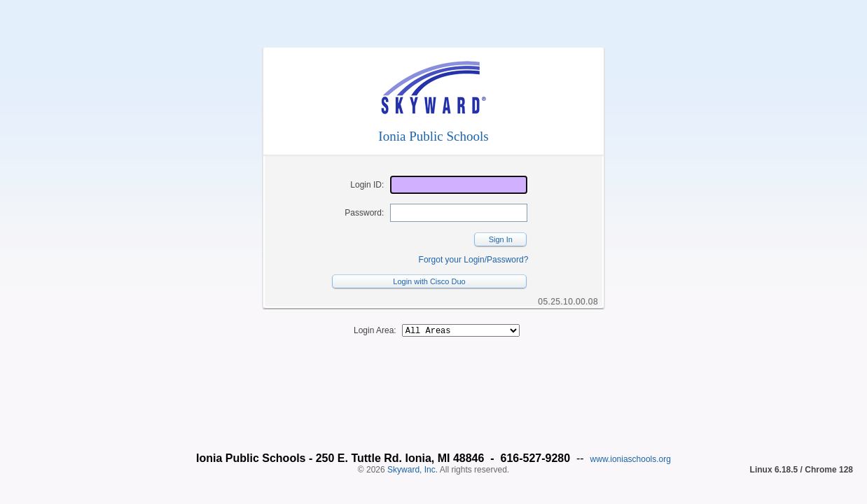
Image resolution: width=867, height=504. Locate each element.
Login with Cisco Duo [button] (429, 281)
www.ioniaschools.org (631, 435)
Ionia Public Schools (433, 136)
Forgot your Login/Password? (474, 260)
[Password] (459, 213)
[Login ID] (459, 185)
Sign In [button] (501, 239)
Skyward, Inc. (412, 446)
